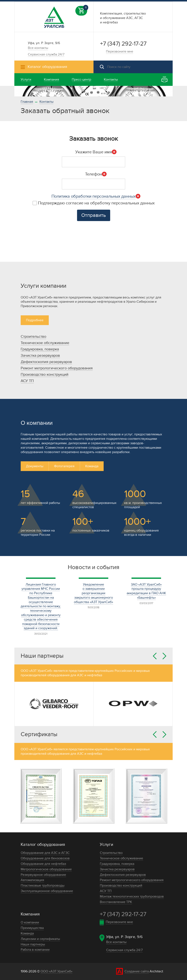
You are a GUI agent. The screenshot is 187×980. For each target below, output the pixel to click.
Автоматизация (32, 880)
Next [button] (164, 656)
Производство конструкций (45, 375)
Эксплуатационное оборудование (47, 891)
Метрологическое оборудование (46, 869)
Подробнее (35, 320)
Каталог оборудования (43, 845)
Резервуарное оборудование (43, 875)
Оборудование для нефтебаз (43, 864)
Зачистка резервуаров (40, 356)
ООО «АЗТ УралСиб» (56, 971)
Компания (30, 914)
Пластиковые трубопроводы (43, 886)
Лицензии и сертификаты (40, 939)
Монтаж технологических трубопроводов (132, 896)
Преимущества (32, 928)
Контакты (46, 102)
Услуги (106, 845)
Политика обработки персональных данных (94, 196)
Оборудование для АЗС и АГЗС (45, 853)
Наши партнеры (33, 944)
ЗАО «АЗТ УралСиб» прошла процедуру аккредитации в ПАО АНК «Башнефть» (146, 591)
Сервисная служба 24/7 (46, 54)
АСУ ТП (27, 381)
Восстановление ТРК (116, 902)
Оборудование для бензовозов (45, 858)
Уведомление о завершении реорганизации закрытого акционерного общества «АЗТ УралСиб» (93, 593)
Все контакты (38, 48)
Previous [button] (155, 656)
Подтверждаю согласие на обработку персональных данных (94, 203)
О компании (30, 922)
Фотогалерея (64, 466)
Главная (27, 102)
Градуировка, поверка (40, 349)
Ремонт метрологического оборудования (57, 368)
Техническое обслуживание (45, 343)
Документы (35, 466)
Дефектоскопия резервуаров (46, 362)
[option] (93, 91)
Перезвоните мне (120, 51)
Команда (92, 466)
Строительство (33, 337)
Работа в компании (35, 950)
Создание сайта (137, 971)
